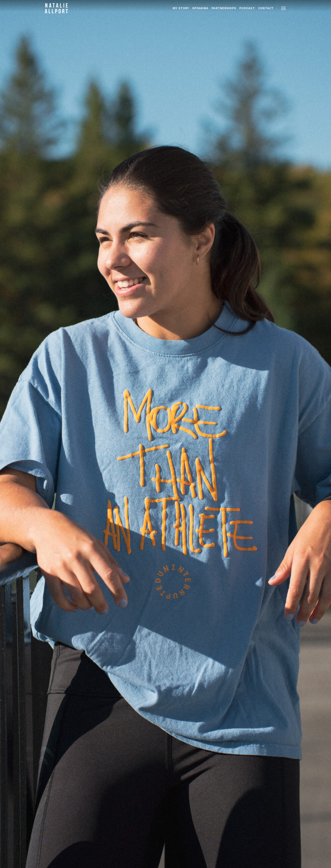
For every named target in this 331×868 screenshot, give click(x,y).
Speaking (200, 8)
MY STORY (181, 8)
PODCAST (247, 8)
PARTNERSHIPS (224, 8)
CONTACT (266, 8)
